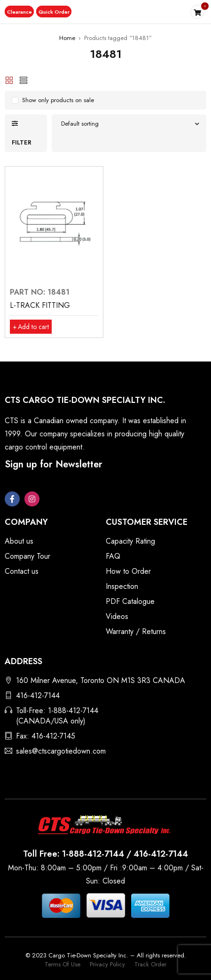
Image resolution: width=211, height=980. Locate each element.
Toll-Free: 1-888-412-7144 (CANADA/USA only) (57, 716)
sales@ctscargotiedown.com (61, 751)
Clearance (20, 12)
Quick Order (55, 12)
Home (67, 38)
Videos (117, 616)
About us (19, 541)
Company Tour (27, 556)
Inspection (122, 586)
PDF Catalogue (130, 601)
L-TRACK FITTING (40, 305)
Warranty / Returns (136, 631)
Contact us (22, 571)
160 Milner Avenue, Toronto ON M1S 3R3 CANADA (101, 680)
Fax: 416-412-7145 (46, 736)
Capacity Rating (130, 541)
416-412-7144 (38, 695)
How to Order (128, 571)
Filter (22, 142)
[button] (20, 12)
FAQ (113, 556)
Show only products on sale (58, 100)
